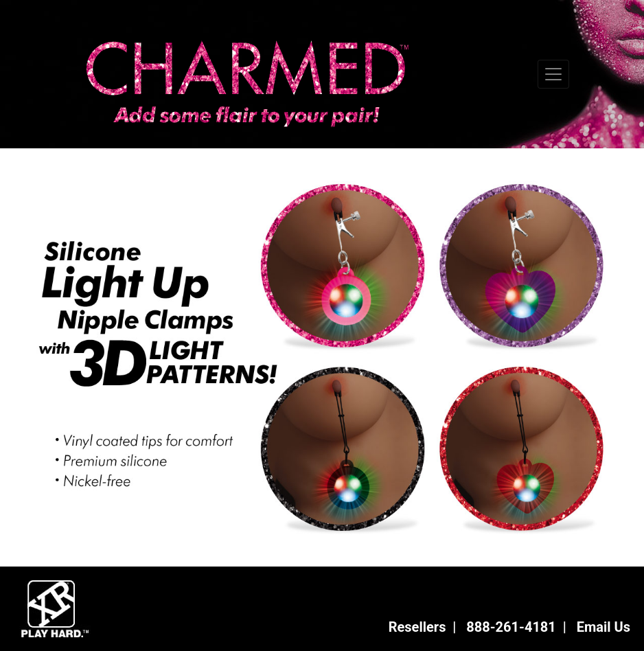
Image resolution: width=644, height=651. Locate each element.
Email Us (603, 627)
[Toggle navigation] (553, 74)
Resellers (417, 627)
